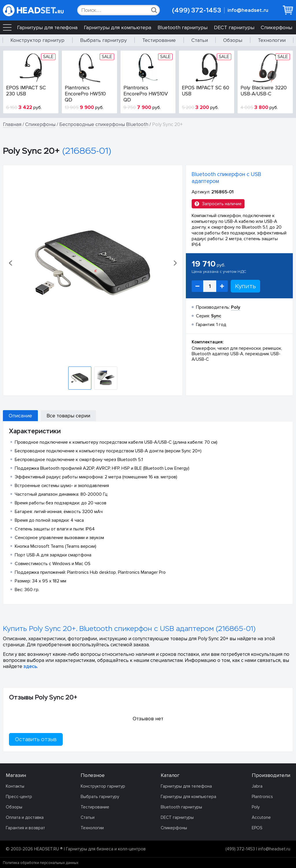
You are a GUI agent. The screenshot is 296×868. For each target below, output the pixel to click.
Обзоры (233, 40)
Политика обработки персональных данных (41, 863)
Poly (256, 807)
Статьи (200, 40)
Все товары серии (68, 416)
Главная (12, 124)
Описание (20, 416)
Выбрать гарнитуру (103, 40)
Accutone (261, 817)
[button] (11, 263)
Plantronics (262, 797)
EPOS (257, 828)
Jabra (257, 786)
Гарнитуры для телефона (47, 27)
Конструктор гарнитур (37, 40)
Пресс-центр (19, 797)
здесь (30, 666)
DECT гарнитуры (234, 27)
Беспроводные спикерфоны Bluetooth (104, 124)
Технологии (272, 40)
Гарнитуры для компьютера (118, 27)
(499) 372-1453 (197, 10)
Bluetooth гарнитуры (183, 27)
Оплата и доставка (25, 817)
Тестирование (159, 40)
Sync (216, 316)
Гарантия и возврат (25, 828)
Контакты (15, 786)
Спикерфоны (276, 27)
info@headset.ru (248, 10)
